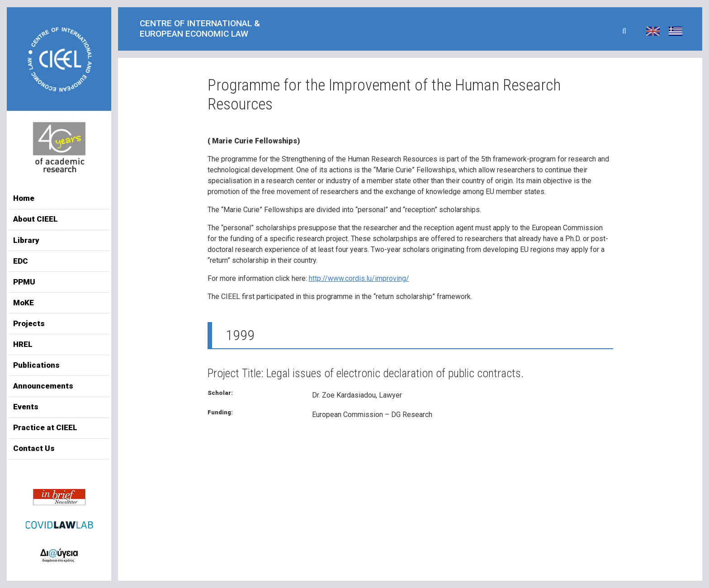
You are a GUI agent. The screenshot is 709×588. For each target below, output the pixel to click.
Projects (29, 323)
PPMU (24, 282)
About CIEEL (35, 219)
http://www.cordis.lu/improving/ (359, 278)
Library (26, 240)
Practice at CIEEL (45, 427)
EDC (21, 261)
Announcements (43, 386)
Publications (36, 365)
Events (26, 407)
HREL (23, 344)
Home (24, 198)
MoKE (24, 303)
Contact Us (34, 448)
